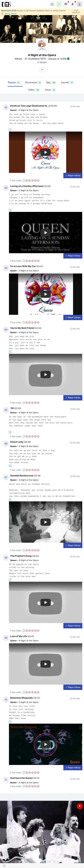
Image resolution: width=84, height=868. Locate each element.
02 (6, 188)
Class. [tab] (50, 90)
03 (6, 268)
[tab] (51, 83)
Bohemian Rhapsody (21, 698)
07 (6, 477)
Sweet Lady (17, 442)
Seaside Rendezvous (22, 476)
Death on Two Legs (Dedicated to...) (30, 106)
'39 (12, 408)
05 (6, 410)
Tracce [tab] (14, 83)
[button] (59, 4)
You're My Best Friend (22, 328)
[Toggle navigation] (52, 4)
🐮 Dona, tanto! (9, 14)
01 (6, 107)
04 (6, 330)
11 (6, 780)
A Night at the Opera (29, 110)
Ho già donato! (76, 11)
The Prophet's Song (21, 556)
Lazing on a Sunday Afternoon (27, 186)
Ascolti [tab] (68, 83)
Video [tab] (34, 90)
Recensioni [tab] (33, 83)
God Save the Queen (21, 778)
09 (6, 638)
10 (6, 700)
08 (6, 558)
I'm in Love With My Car (23, 266)
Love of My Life (19, 636)
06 (6, 444)
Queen (43, 62)
